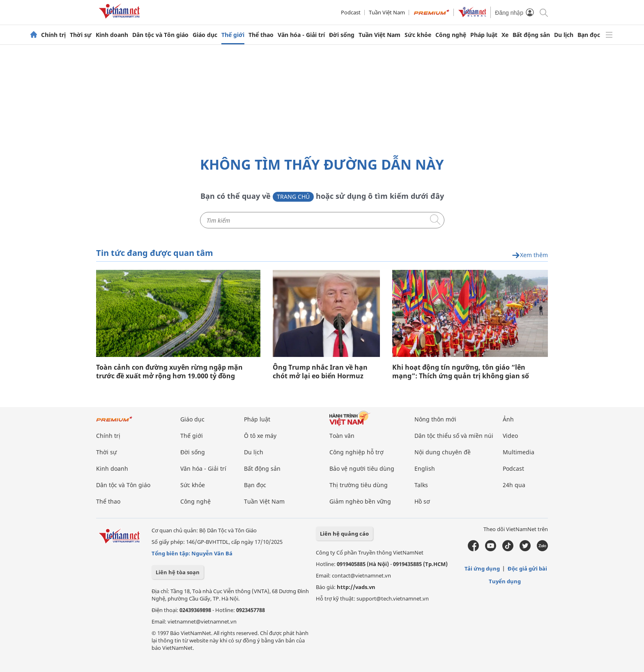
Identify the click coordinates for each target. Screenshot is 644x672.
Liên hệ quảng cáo (344, 534)
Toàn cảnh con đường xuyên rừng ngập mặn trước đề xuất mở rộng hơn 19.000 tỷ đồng (169, 372)
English (425, 468)
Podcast (351, 12)
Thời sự (81, 35)
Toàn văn (342, 436)
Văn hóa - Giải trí (301, 35)
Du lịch (564, 35)
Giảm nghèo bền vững (360, 501)
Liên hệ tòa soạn (178, 572)
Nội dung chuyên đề (443, 452)
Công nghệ (451, 35)
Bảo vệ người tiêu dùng (362, 468)
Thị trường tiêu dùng (359, 485)
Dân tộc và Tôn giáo (160, 35)
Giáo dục (205, 35)
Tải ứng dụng (482, 568)
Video (510, 436)
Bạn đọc (589, 35)
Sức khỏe (418, 35)
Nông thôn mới (435, 419)
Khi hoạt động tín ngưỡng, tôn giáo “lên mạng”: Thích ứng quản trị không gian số (461, 372)
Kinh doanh (112, 35)
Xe (505, 35)
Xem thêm (530, 255)
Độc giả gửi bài (527, 568)
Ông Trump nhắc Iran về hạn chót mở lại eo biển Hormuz (320, 372)
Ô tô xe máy (260, 436)
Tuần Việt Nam (387, 12)
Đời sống (342, 35)
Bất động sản (531, 35)
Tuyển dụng (505, 581)
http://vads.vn (356, 587)
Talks (421, 485)
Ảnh (508, 419)
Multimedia (519, 452)
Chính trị (53, 35)
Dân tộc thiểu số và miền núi (454, 436)
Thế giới (233, 35)
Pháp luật (484, 35)
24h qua (514, 485)
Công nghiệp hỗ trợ (356, 452)
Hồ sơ (422, 501)
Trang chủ (293, 197)
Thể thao (261, 35)
